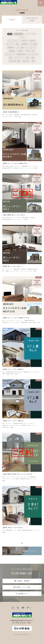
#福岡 (27, 58)
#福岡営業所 (25, 44)
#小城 (33, 51)
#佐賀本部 (21, 51)
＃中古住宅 (22, 37)
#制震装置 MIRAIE (21, 54)
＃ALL (10, 34)
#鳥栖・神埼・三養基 (15, 61)
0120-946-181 (22, 573)
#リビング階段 (20, 48)
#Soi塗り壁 (32, 41)
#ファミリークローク (14, 41)
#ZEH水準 (24, 41)
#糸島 (11, 58)
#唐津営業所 (12, 51)
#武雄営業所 (11, 48)
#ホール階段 (33, 44)
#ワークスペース (19, 58)
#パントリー (10, 44)
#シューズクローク (33, 54)
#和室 (17, 44)
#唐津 (33, 61)
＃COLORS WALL (19, 34)
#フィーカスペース (31, 48)
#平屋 (27, 51)
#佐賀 (33, 58)
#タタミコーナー (10, 54)
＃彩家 (34, 34)
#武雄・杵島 (26, 61)
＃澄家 (27, 34)
